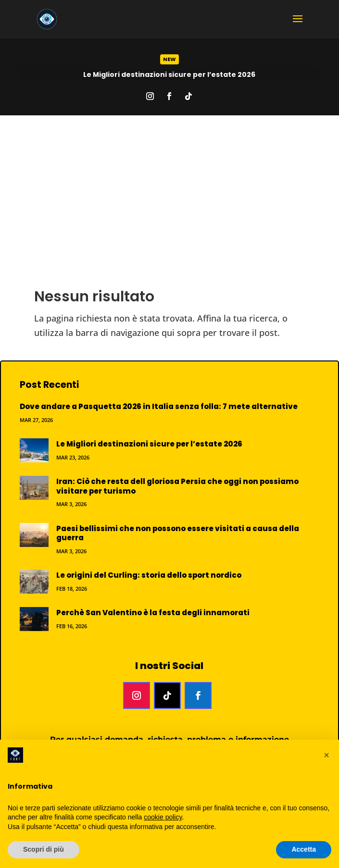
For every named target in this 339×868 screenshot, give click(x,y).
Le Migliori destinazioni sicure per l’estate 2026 (169, 74)
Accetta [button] (304, 849)
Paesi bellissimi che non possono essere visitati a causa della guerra (178, 533)
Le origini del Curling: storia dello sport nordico (149, 575)
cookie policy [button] (163, 817)
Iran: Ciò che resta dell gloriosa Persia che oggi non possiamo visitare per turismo (177, 486)
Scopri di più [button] (44, 849)
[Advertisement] (169, 187)
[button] (326, 755)
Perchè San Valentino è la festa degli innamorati (153, 613)
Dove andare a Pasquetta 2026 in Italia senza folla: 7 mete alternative (159, 406)
